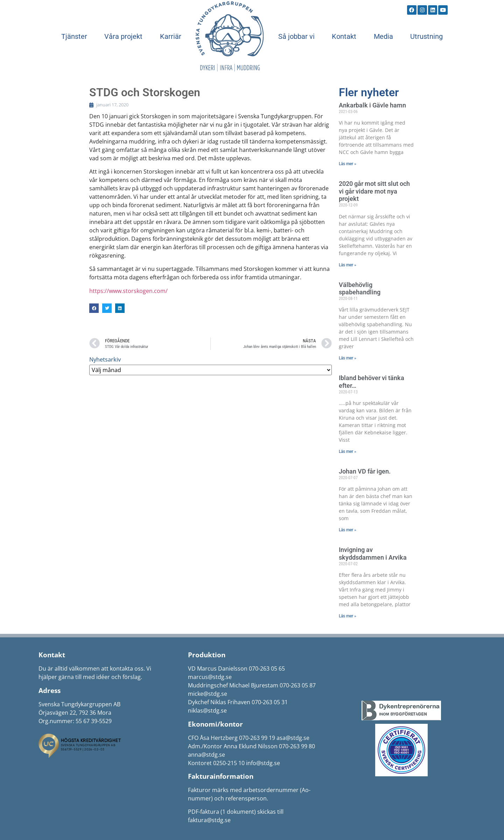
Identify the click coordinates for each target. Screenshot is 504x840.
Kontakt (344, 36)
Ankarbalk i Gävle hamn (372, 105)
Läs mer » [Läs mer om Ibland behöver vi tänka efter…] (348, 451)
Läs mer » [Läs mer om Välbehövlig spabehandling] (348, 358)
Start (230, 36)
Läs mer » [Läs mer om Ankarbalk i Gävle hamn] (348, 164)
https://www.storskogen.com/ (128, 291)
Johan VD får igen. (365, 471)
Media (383, 36)
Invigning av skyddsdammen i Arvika (373, 554)
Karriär (171, 36)
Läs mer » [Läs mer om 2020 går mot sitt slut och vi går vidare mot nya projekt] (348, 265)
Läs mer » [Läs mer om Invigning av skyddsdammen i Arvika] (348, 616)
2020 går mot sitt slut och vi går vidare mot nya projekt (374, 191)
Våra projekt (123, 36)
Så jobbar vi (296, 36)
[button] (94, 308)
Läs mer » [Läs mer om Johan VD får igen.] (348, 530)
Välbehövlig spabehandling (360, 289)
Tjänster (74, 36)
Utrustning (426, 36)
